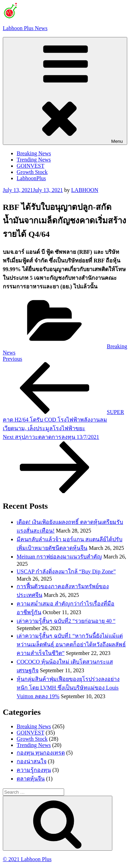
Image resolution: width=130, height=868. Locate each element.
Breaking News (34, 153)
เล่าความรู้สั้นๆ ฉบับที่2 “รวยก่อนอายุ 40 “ (66, 621)
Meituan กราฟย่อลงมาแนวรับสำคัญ (59, 557)
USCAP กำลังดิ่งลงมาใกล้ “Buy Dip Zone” (66, 571)
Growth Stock (32, 172)
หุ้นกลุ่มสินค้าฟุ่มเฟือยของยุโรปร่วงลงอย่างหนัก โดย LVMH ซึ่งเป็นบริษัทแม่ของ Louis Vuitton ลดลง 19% (68, 688)
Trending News (34, 160)
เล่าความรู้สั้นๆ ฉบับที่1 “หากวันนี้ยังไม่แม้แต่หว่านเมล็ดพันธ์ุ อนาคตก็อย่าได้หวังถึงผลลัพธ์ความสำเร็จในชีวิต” (71, 644)
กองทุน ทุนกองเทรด (41, 753)
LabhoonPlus (31, 178)
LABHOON (85, 190)
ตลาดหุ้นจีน (31, 779)
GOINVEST (31, 166)
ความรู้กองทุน (34, 770)
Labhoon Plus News (25, 28)
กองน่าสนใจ (32, 761)
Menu (65, 91)
